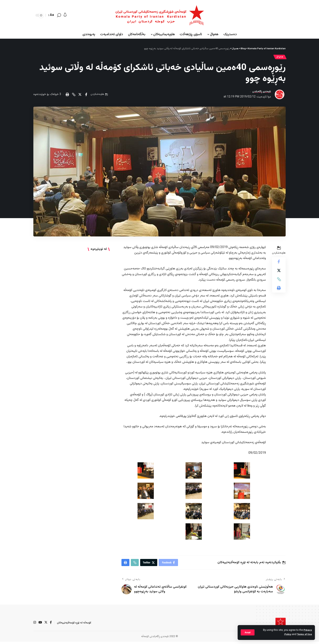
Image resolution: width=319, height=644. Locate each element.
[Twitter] (46, 625)
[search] (59, 15)
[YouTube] (40, 625)
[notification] (65, 15)
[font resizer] (51, 15)
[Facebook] (51, 625)
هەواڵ (279, 57)
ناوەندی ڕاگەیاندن (260, 93)
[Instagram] (35, 625)
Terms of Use (304, 634)
